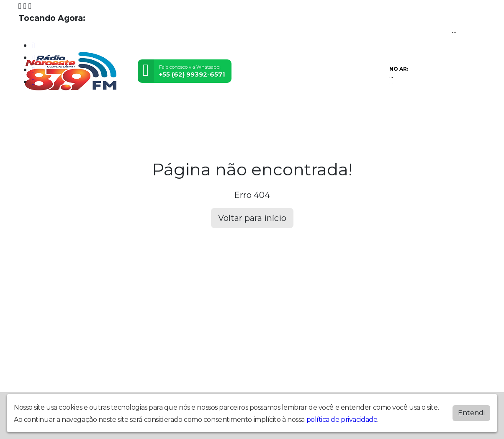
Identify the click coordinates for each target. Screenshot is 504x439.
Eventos (220, 112)
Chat (351, 112)
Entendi (471, 413)
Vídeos (190, 112)
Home (31, 112)
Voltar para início (252, 218)
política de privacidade (342, 420)
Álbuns (293, 112)
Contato (324, 112)
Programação (149, 112)
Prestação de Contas (83, 112)
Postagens (258, 112)
